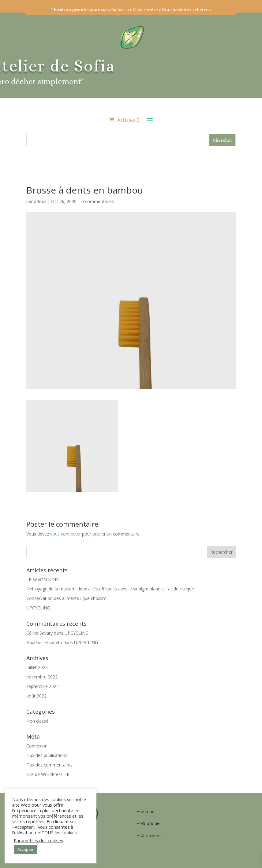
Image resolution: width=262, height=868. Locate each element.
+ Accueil (147, 812)
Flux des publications (47, 755)
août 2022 (36, 696)
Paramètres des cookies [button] (38, 840)
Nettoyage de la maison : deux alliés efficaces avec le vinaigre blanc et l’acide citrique (110, 589)
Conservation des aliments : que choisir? (66, 598)
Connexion (37, 746)
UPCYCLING (38, 608)
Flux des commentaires (49, 765)
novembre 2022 (42, 677)
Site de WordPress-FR (48, 774)
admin (40, 201)
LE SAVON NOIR (43, 580)
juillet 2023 (37, 667)
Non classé (37, 721)
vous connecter (65, 534)
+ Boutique (148, 824)
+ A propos (149, 836)
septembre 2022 (43, 686)
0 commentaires (98, 201)
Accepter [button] (26, 849)
